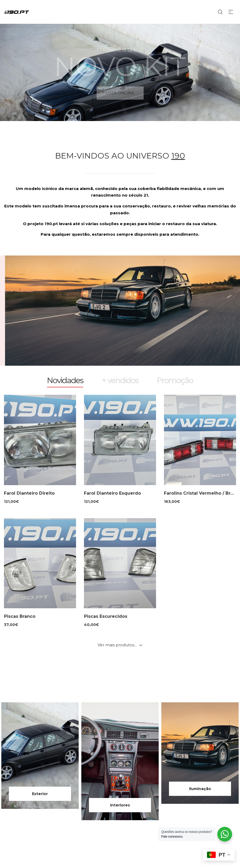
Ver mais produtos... (117, 645)
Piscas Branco (20, 616)
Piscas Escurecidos (106, 616)
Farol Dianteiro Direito (29, 493)
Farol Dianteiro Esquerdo (112, 493)
